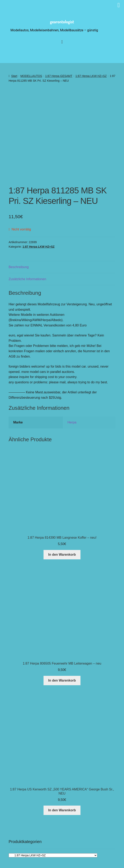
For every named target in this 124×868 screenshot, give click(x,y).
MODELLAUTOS (31, 76)
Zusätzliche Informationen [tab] (27, 258)
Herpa (72, 401)
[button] (72, 853)
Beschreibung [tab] (19, 246)
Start (14, 76)
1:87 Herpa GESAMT (59, 76)
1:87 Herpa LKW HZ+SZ (91, 76)
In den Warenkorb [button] (62, 533)
